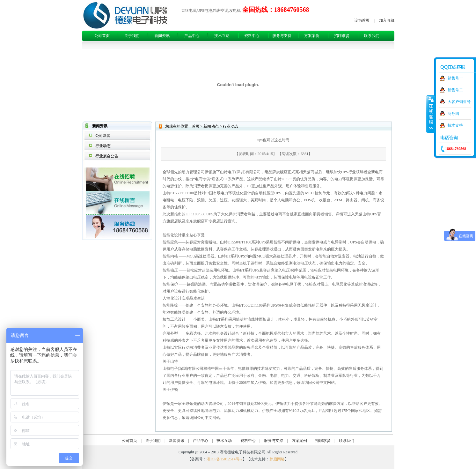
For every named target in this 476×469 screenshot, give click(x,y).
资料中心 (252, 36)
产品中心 (192, 36)
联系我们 (372, 36)
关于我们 (132, 36)
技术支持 (455, 125)
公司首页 (102, 36)
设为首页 (362, 20)
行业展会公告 (107, 156)
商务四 (453, 114)
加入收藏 (387, 20)
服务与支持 (282, 36)
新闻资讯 (162, 36)
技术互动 (222, 36)
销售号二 (455, 90)
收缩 (430, 114)
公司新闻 (103, 136)
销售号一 (455, 78)
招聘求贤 (342, 36)
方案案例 (312, 36)
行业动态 (103, 146)
